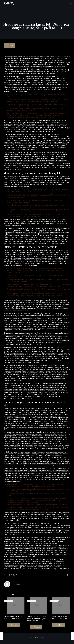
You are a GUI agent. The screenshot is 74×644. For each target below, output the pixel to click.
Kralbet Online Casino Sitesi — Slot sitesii (13, 618)
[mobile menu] (71, 4)
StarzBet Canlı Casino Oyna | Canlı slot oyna (58, 618)
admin (18, 584)
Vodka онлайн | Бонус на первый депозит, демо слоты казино (37, 619)
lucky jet (24, 142)
